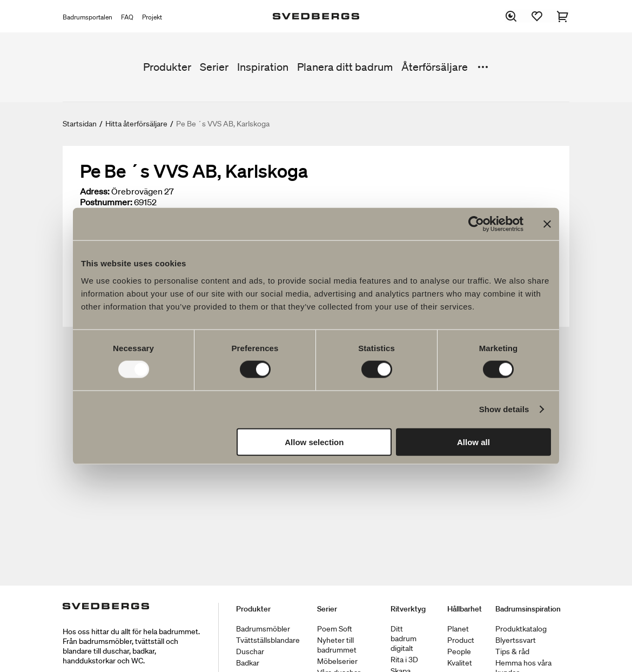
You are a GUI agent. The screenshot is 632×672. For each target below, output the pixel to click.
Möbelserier (337, 661)
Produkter (167, 67)
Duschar (250, 651)
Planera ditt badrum (345, 67)
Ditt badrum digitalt (404, 639)
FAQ (127, 17)
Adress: (95, 191)
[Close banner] (547, 224)
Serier (214, 67)
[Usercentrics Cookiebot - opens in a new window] (476, 224)
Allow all (473, 442)
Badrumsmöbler (263, 629)
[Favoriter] (537, 16)
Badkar (248, 663)
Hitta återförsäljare (136, 124)
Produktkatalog (521, 629)
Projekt (152, 17)
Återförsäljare (435, 67)
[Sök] (511, 16)
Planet (458, 629)
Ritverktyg (408, 609)
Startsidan (80, 124)
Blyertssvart (516, 640)
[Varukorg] (563, 16)
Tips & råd (512, 651)
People (459, 651)
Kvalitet (460, 663)
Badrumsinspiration (528, 609)
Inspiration (263, 67)
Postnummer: (106, 202)
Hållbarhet (465, 609)
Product (461, 640)
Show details (504, 409)
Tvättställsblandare (268, 640)
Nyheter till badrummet (337, 645)
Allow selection (314, 442)
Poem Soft (335, 629)
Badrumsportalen (88, 17)
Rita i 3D (404, 660)
